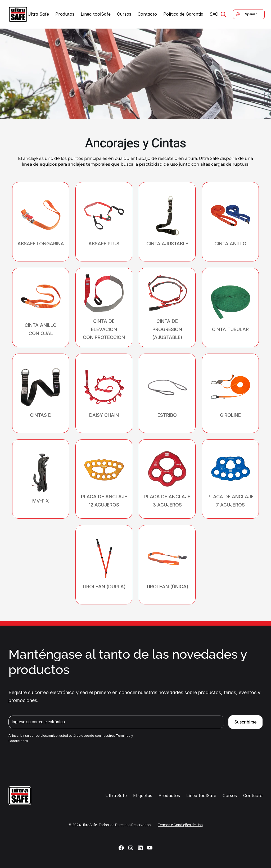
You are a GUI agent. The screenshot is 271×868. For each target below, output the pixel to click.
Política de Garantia (183, 14)
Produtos (65, 14)
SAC (214, 14)
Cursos (124, 14)
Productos (169, 795)
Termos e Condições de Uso (180, 825)
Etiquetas (143, 795)
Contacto (147, 14)
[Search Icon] (223, 14)
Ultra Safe (38, 14)
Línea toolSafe (96, 14)
